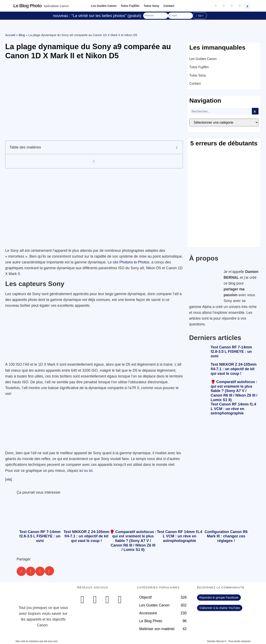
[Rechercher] (255, 111)
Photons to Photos (134, 262)
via (9, 479)
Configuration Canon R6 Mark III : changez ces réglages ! (226, 536)
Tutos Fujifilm (130, 6)
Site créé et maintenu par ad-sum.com (36, 641)
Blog (22, 35)
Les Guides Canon (104, 6)
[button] (248, 6)
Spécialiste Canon (56, 6)
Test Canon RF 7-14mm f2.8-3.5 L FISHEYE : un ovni (231, 352)
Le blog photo (27, 6)
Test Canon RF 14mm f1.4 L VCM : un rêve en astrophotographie (233, 409)
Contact (169, 6)
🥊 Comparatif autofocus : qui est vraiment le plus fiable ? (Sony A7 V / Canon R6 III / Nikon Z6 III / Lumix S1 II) (234, 391)
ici (81, 471)
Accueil (10, 35)
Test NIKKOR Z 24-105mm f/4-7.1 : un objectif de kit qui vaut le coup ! (234, 369)
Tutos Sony (151, 6)
